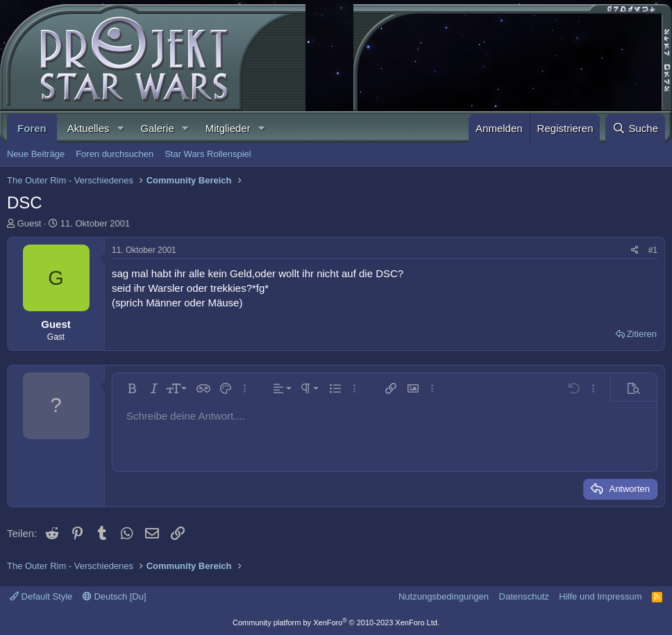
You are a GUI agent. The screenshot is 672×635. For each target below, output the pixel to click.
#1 (653, 250)
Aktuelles (89, 128)
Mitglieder (228, 128)
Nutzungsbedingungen (444, 596)
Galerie (157, 128)
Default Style (41, 596)
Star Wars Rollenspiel (208, 154)
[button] (120, 128)
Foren (32, 128)
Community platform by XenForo (336, 622)
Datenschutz (524, 596)
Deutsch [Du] (115, 596)
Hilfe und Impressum (600, 596)
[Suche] (635, 128)
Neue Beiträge (36, 154)
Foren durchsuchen (115, 154)
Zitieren (642, 334)
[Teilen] (635, 250)
